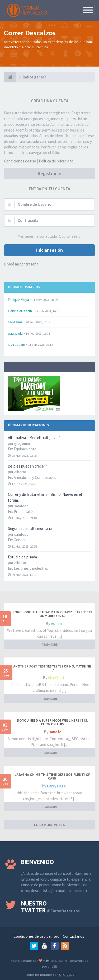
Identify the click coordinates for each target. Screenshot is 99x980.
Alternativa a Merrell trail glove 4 (34, 438)
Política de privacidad (56, 161)
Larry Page (56, 786)
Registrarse (49, 173)
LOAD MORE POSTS (50, 825)
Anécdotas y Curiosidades (35, 477)
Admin (56, 624)
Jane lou (56, 732)
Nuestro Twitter (50, 907)
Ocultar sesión (71, 236)
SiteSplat (56, 678)
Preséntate (23, 512)
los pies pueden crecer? (27, 466)
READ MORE (50, 644)
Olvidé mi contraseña (21, 264)
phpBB (52, 966)
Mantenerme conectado (37, 236)
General (20, 540)
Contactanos (74, 936)
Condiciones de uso (20, 161)
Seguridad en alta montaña (30, 528)
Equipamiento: (25, 449)
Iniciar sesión (49, 250)
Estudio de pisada (22, 557)
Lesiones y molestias (31, 568)
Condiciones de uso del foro (36, 936)
